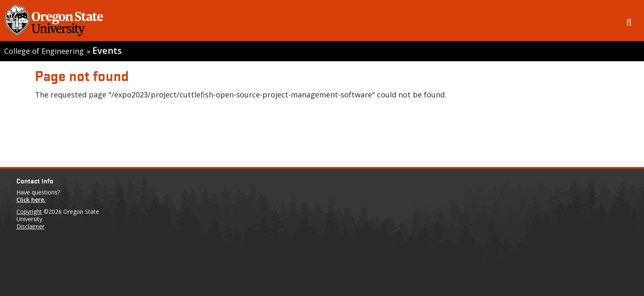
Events (107, 50)
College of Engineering (44, 51)
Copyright (29, 212)
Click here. (31, 200)
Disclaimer (30, 226)
